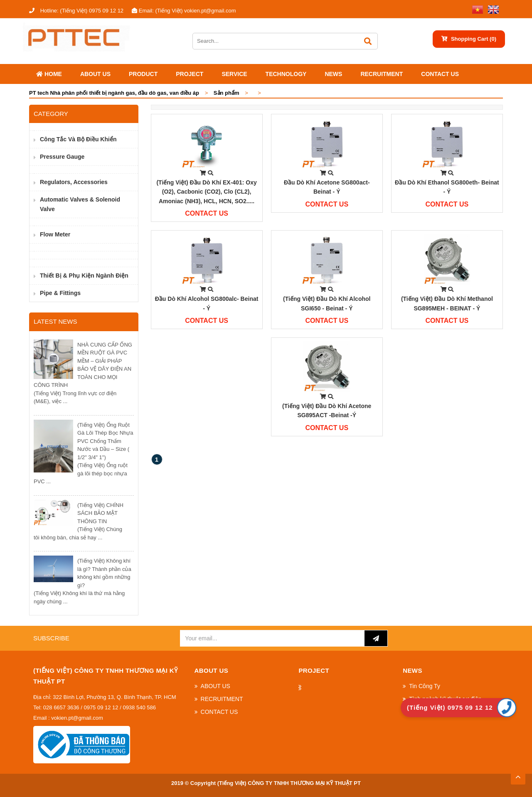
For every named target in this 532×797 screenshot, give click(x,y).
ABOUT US (95, 74)
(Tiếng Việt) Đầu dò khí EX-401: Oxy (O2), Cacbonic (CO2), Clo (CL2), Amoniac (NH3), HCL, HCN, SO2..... (206, 192)
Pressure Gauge (62, 157)
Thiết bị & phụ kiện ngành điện (84, 276)
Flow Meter (55, 234)
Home (49, 74)
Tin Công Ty (425, 686)
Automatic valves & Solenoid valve (80, 204)
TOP (518, 775)
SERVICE (234, 74)
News (333, 74)
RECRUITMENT (382, 74)
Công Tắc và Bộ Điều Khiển (78, 139)
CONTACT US (440, 74)
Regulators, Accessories (74, 182)
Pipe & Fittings (60, 293)
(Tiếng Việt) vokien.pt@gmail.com (184, 11)
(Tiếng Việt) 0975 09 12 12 (76, 11)
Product (143, 74)
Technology (286, 74)
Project (190, 74)
